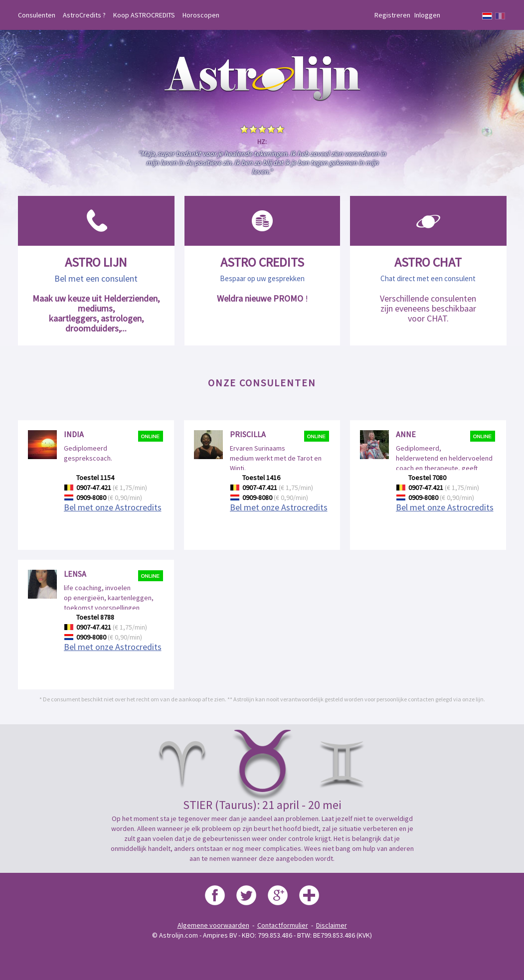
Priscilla (248, 434)
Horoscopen (201, 15)
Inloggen (427, 15)
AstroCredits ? (84, 15)
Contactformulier (283, 925)
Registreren (392, 15)
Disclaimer (332, 925)
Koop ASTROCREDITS (144, 15)
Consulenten (37, 15)
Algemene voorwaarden (213, 925)
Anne (406, 434)
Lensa (75, 574)
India (74, 434)
